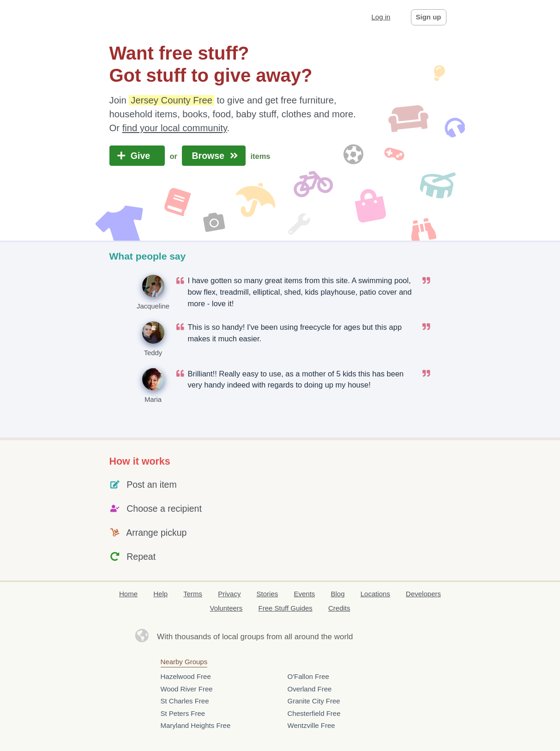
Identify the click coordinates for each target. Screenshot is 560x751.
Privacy (229, 594)
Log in (381, 17)
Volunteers (226, 608)
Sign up (429, 17)
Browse (214, 156)
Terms (193, 594)
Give (137, 156)
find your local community (175, 128)
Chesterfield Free (314, 713)
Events (304, 594)
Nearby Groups (184, 662)
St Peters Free (183, 713)
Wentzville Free (311, 725)
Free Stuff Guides (286, 608)
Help (160, 594)
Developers (423, 594)
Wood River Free (187, 689)
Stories (268, 594)
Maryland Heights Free (196, 725)
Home (128, 594)
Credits (339, 608)
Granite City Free (314, 701)
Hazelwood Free (186, 676)
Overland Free (310, 689)
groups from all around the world (297, 637)
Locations (375, 594)
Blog (338, 594)
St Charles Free (185, 701)
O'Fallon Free (308, 676)
